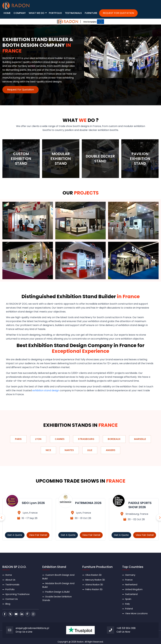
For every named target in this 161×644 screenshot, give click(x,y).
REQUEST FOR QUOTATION (118, 13)
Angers (111, 450)
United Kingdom (134, 589)
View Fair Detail (38, 535)
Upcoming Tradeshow (18, 594)
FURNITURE (91, 13)
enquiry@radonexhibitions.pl (32, 628)
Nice (48, 450)
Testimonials (12, 585)
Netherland (131, 585)
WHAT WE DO (37, 13)
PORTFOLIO (55, 13)
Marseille (140, 439)
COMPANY (20, 13)
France (129, 580)
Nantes (69, 450)
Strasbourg (86, 439)
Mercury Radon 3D (95, 580)
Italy (127, 604)
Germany (130, 575)
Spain (128, 599)
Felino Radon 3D (94, 589)
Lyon (38, 439)
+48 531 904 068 (126, 628)
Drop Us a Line (24, 632)
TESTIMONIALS (73, 13)
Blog (8, 604)
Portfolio (10, 589)
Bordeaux (114, 439)
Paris (18, 439)
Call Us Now (123, 632)
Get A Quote (15, 535)
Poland (129, 609)
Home (9, 575)
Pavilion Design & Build (57, 592)
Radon (80, 642)
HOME (7, 13)
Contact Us (12, 599)
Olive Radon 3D (94, 575)
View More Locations (136, 613)
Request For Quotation (21, 90)
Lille (90, 450)
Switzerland (131, 594)
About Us (10, 580)
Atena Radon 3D (94, 585)
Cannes (60, 439)
